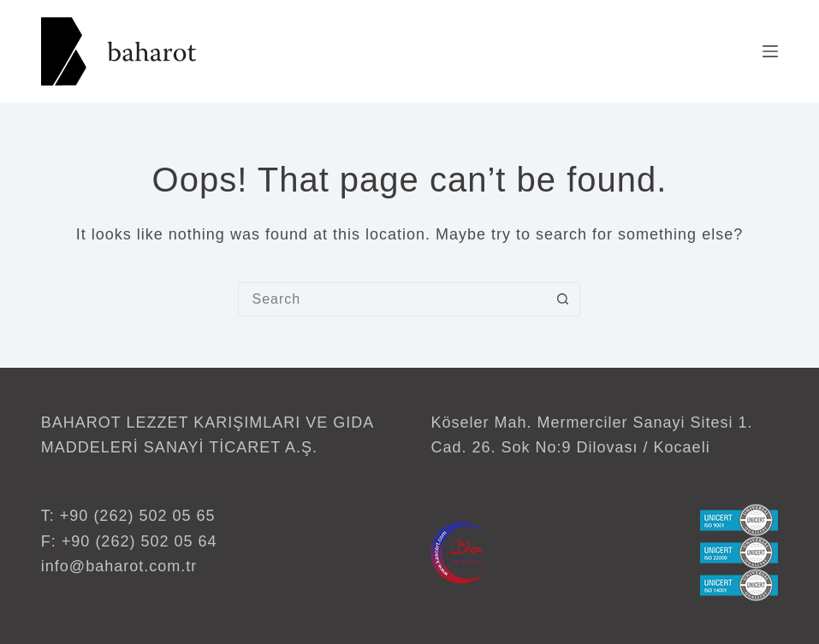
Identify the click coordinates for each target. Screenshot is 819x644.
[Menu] (770, 51)
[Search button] (562, 299)
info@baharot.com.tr (119, 566)
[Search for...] (392, 299)
